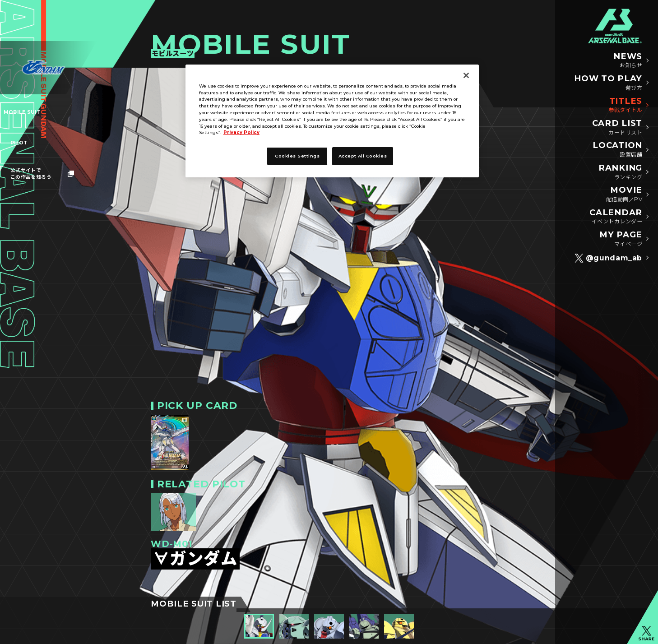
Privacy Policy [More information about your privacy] (241, 132)
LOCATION (617, 150)
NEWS (628, 61)
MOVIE (624, 194)
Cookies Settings (297, 156)
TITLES (625, 105)
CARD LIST (617, 127)
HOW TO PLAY (608, 83)
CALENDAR (616, 217)
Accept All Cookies (363, 156)
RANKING (620, 172)
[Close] (466, 75)
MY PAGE (621, 239)
